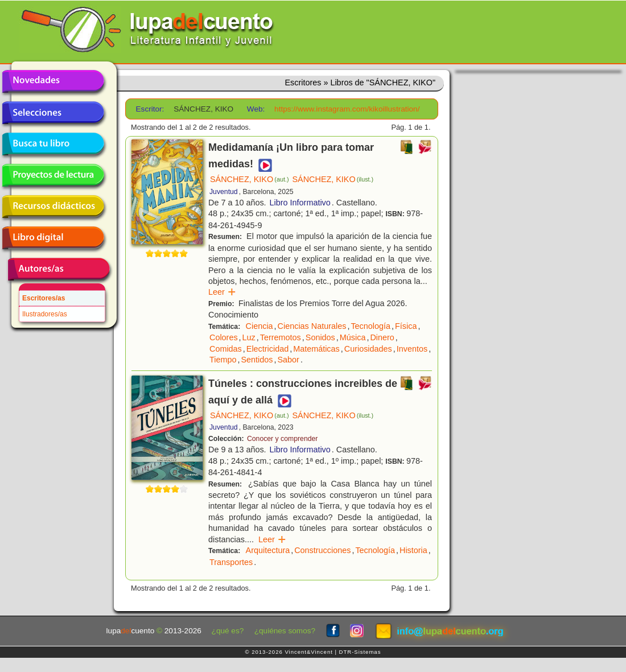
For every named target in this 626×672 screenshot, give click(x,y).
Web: (256, 109)
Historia (413, 550)
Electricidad (267, 349)
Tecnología (370, 326)
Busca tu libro (53, 144)
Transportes (231, 562)
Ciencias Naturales (312, 326)
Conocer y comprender (282, 439)
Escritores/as (44, 298)
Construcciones (322, 550)
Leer (222, 292)
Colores (224, 337)
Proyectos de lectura (53, 175)
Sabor (288, 360)
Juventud (224, 192)
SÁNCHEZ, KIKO (250, 179)
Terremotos (281, 337)
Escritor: (150, 109)
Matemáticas (316, 349)
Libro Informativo (300, 203)
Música (353, 337)
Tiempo (223, 360)
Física (406, 326)
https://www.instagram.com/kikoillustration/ (347, 109)
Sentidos (257, 360)
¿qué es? (228, 631)
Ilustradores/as (45, 314)
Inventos (412, 349)
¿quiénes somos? (285, 631)
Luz (249, 337)
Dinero (382, 337)
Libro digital (53, 238)
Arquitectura (268, 550)
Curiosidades (368, 349)
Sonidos (320, 337)
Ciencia (260, 326)
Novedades (53, 81)
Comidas (226, 349)
